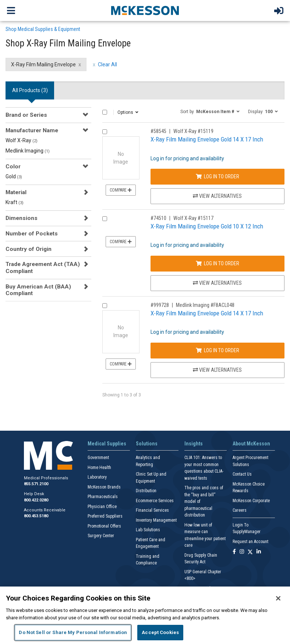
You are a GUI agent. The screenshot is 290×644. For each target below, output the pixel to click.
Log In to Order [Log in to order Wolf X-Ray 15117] (217, 263)
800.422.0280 (36, 500)
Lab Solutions (148, 530)
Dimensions (22, 218)
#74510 (158, 218)
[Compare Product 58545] (105, 132)
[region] (145, 615)
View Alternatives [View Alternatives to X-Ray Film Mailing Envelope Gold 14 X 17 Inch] (217, 196)
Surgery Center (101, 536)
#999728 (160, 305)
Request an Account (250, 542)
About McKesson (251, 444)
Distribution (146, 491)
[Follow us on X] (250, 552)
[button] (210, 111)
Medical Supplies (107, 444)
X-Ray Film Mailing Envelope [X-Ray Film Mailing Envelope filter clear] (43, 64)
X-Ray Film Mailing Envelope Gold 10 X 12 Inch (207, 226)
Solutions (147, 444)
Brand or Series (26, 115)
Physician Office (102, 507)
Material (16, 192)
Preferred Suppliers (105, 516)
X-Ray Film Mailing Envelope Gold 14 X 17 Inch (207, 139)
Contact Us (242, 474)
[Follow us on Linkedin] (259, 552)
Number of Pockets (32, 234)
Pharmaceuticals (103, 497)
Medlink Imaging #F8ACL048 (205, 305)
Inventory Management (156, 520)
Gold (14, 176)
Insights (194, 444)
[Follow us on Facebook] (234, 552)
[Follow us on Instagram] (242, 552)
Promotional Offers (104, 526)
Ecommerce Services (155, 501)
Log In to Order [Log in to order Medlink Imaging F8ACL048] (217, 350)
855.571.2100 (36, 484)
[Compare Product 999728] (105, 306)
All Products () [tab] (30, 90)
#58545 (158, 131)
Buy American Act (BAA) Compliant (38, 290)
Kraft (15, 202)
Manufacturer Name (32, 130)
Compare (121, 190)
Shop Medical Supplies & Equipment (43, 29)
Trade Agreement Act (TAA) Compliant (43, 267)
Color (13, 167)
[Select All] (105, 112)
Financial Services (152, 510)
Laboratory (97, 477)
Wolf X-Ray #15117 (193, 218)
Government (98, 458)
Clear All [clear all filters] (107, 64)
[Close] (278, 598)
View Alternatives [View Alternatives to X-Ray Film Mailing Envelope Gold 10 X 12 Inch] (217, 283)
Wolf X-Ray (22, 140)
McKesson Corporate (251, 501)
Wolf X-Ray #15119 (193, 131)
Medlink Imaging (28, 151)
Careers (240, 510)
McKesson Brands (104, 487)
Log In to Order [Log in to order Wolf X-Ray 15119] (217, 176)
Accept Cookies (160, 632)
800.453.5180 (36, 516)
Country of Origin (29, 249)
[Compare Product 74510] (105, 219)
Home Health (99, 468)
